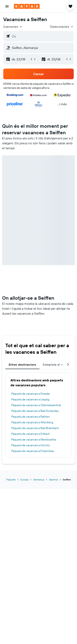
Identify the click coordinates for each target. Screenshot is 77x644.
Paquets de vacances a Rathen (30, 417)
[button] (7, 6)
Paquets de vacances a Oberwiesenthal (36, 405)
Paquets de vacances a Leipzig (30, 399)
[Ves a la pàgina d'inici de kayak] (27, 6)
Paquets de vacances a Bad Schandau (35, 411)
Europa (24, 480)
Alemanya (39, 480)
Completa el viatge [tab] (56, 365)
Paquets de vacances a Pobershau (33, 451)
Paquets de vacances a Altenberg (32, 422)
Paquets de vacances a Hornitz (30, 445)
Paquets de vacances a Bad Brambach (35, 428)
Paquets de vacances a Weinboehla (34, 440)
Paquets (11, 480)
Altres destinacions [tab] (22, 365)
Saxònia (53, 480)
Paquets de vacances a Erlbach (31, 434)
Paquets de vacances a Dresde (30, 394)
